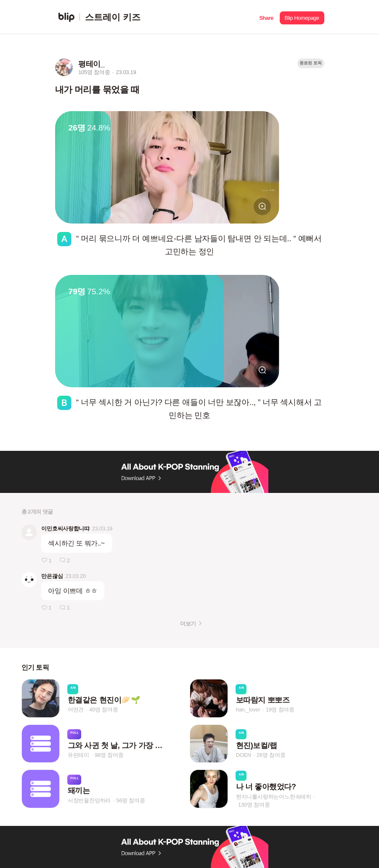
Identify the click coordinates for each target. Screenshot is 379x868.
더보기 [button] (188, 624)
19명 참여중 (280, 710)
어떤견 (76, 710)
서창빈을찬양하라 (89, 800)
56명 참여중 (130, 800)
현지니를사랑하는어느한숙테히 (274, 796)
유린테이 (78, 755)
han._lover (248, 710)
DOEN (244, 755)
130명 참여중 (254, 804)
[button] (266, 17)
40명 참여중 (103, 710)
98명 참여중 (109, 755)
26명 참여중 (271, 755)
